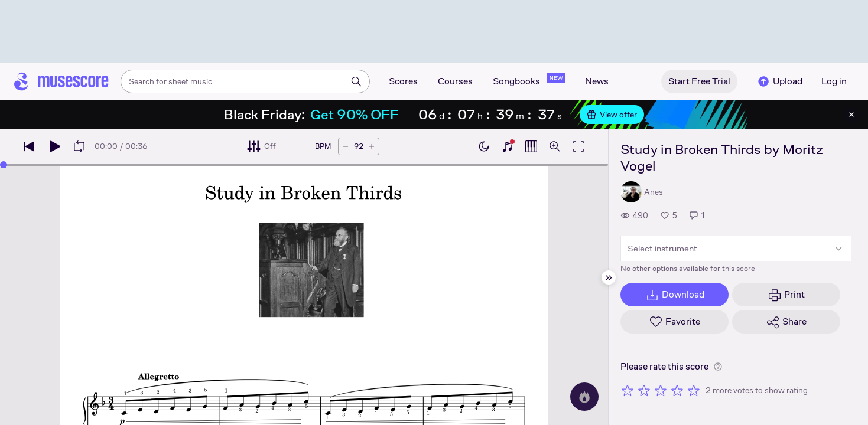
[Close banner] (851, 115)
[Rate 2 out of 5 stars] (644, 390)
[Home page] (61, 81)
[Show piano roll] (531, 146)
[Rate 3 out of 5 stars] (661, 390)
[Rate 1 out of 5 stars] (628, 390)
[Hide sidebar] (609, 277)
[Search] (356, 81)
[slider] (4, 165)
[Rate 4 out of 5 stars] (677, 390)
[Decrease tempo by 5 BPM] (346, 146)
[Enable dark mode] (484, 146)
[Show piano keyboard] (508, 146)
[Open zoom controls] (555, 146)
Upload (779, 81)
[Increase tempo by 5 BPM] (372, 146)
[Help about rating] (718, 367)
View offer (612, 115)
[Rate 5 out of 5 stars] (694, 390)
